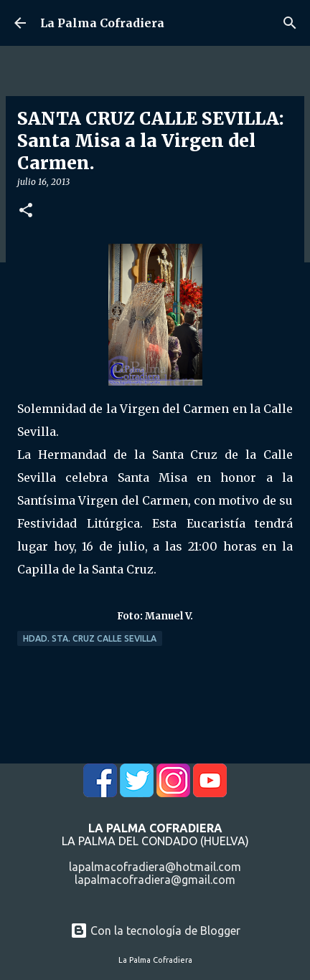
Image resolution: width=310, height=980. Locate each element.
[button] (26, 211)
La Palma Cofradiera (102, 23)
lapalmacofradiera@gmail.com (155, 880)
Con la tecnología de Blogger (155, 931)
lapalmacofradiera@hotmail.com (155, 867)
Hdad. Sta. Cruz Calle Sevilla (90, 638)
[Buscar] (290, 23)
